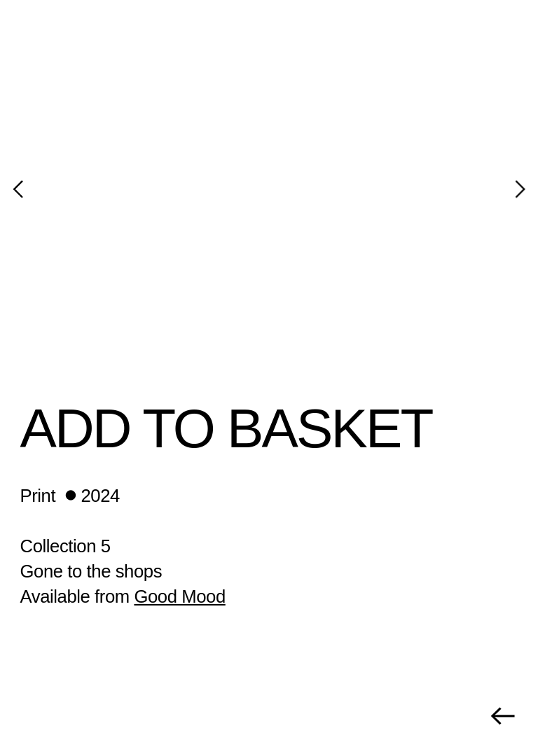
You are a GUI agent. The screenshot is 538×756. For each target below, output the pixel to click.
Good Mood (179, 596)
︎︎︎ (502, 716)
